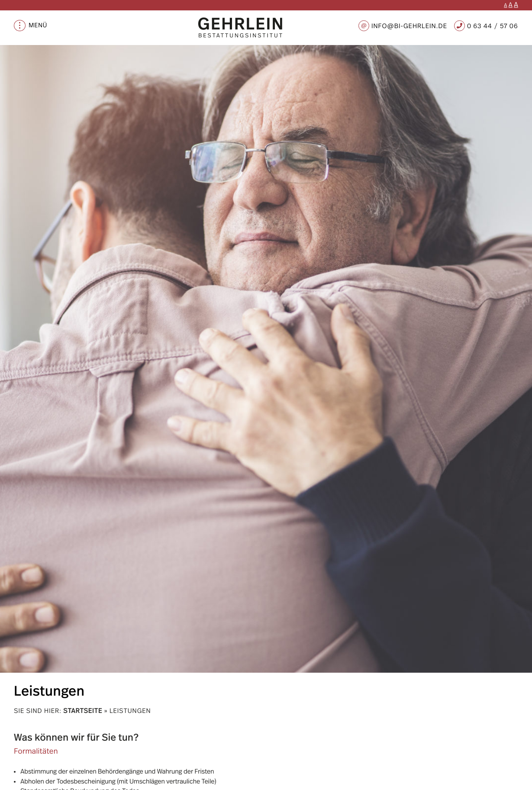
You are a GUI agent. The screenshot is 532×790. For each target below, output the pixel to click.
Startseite (83, 711)
